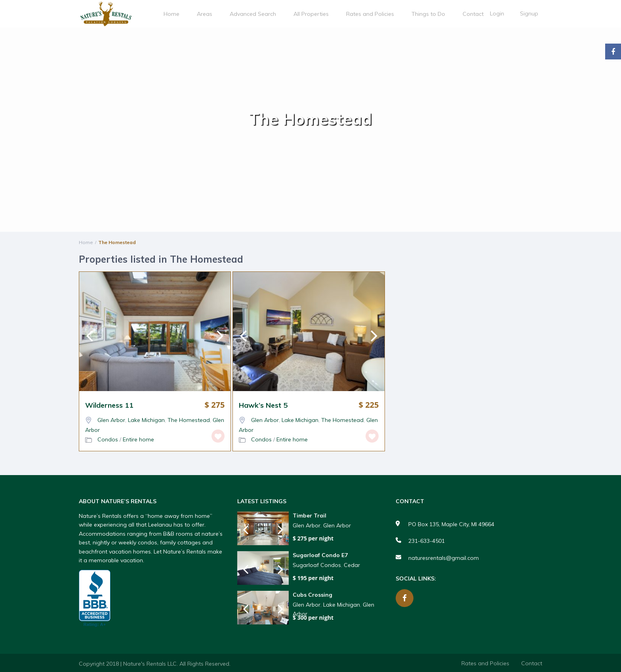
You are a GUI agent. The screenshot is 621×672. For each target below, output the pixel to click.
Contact (473, 14)
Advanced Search (253, 14)
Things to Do (428, 14)
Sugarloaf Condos (317, 565)
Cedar (352, 565)
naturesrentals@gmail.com (444, 558)
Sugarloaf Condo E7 (320, 555)
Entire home (138, 439)
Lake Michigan (146, 420)
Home (171, 14)
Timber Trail (310, 516)
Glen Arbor (111, 420)
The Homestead (189, 420)
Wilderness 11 (109, 405)
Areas (205, 14)
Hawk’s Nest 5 (263, 405)
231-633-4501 (427, 541)
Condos (108, 439)
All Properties (311, 14)
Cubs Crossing (312, 595)
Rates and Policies (370, 14)
